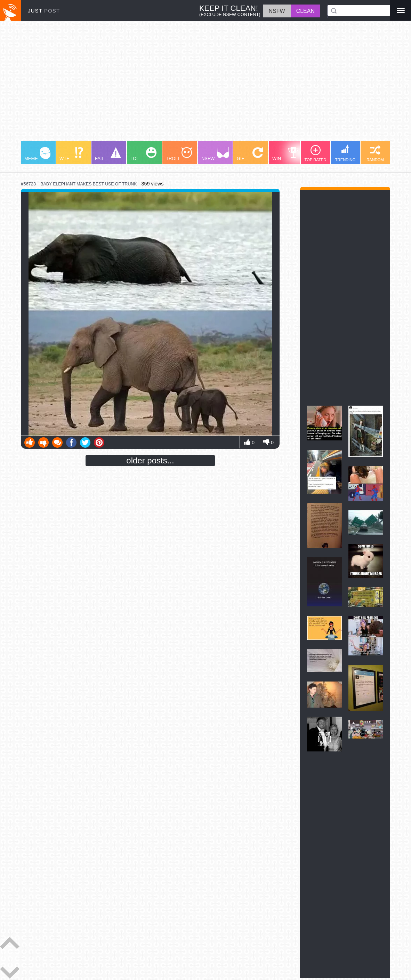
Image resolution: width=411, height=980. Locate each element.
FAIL (108, 154)
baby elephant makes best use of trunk (88, 184)
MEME (37, 154)
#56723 (28, 184)
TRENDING (345, 153)
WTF (71, 154)
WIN (285, 154)
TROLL (179, 154)
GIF (250, 154)
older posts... (150, 460)
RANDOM (375, 153)
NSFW (215, 154)
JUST (44, 11)
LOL (143, 154)
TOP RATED (316, 153)
